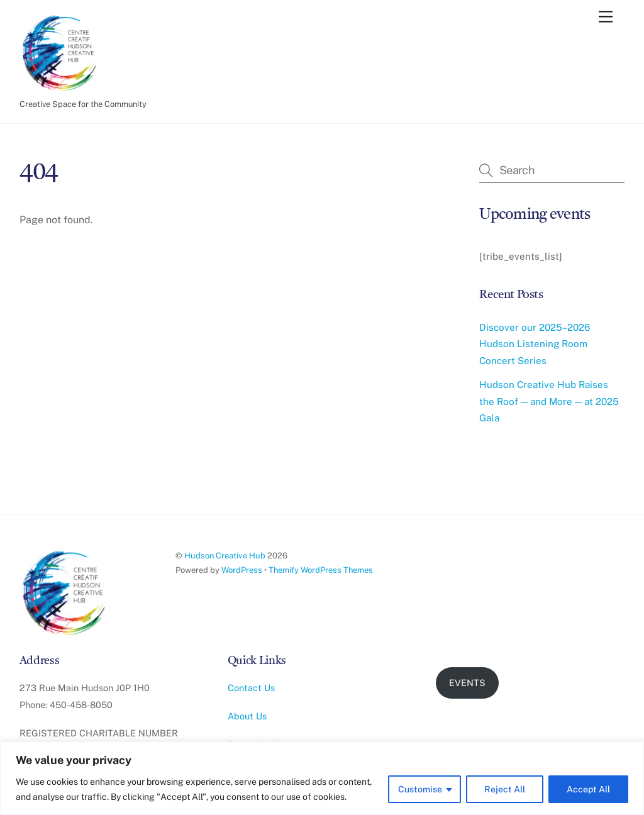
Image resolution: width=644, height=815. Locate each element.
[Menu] (606, 17)
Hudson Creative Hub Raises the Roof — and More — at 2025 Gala (549, 401)
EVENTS (467, 683)
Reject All (505, 789)
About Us (247, 716)
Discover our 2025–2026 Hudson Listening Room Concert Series (535, 344)
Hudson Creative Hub (225, 556)
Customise (420, 789)
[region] (322, 778)
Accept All (588, 789)
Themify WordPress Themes (321, 570)
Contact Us (251, 688)
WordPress (242, 570)
